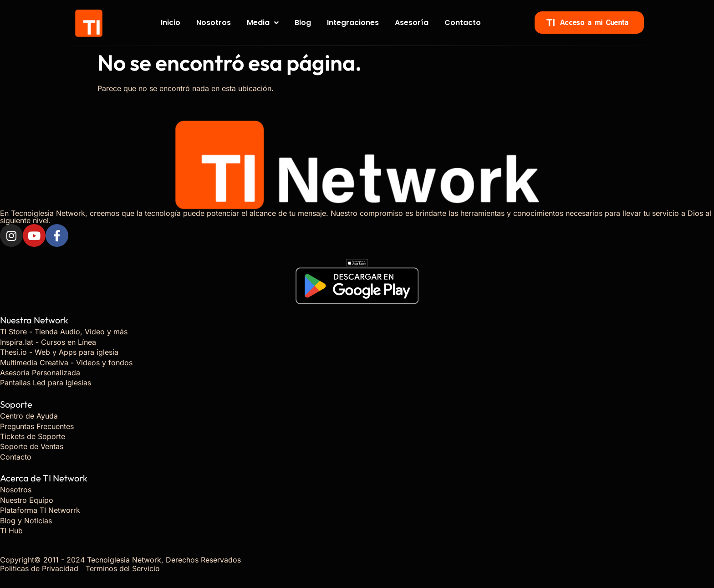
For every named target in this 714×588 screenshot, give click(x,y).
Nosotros (214, 23)
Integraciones (353, 23)
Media (263, 23)
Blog (303, 23)
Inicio (171, 23)
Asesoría (412, 23)
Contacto (463, 23)
